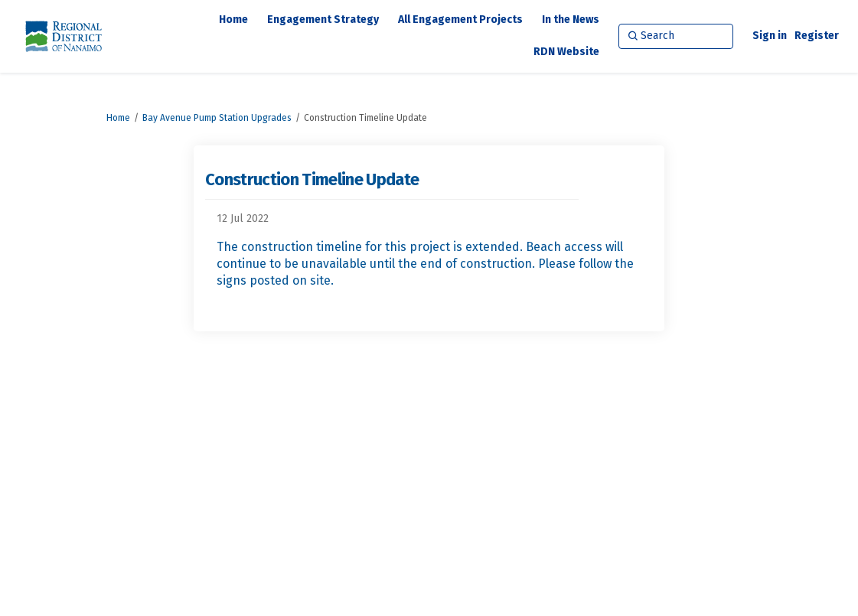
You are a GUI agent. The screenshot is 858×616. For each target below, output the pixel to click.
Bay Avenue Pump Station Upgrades (217, 118)
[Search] (676, 36)
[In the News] (571, 20)
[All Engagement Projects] (460, 20)
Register (817, 36)
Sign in (770, 36)
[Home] (233, 20)
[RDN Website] (566, 52)
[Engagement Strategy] (323, 20)
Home (118, 118)
